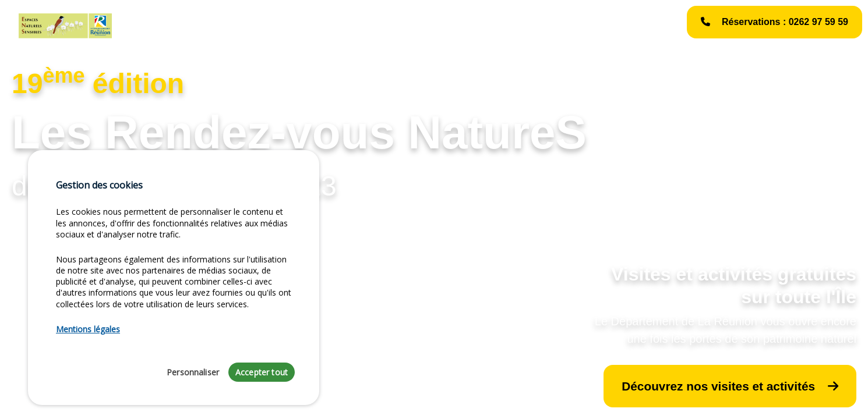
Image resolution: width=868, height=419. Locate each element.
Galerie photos (479, 26)
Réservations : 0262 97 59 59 (775, 22)
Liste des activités (293, 26)
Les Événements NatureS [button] (385, 26)
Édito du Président (214, 26)
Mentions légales (549, 26)
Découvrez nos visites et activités (730, 386)
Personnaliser (193, 372)
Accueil (154, 26)
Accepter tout (262, 372)
